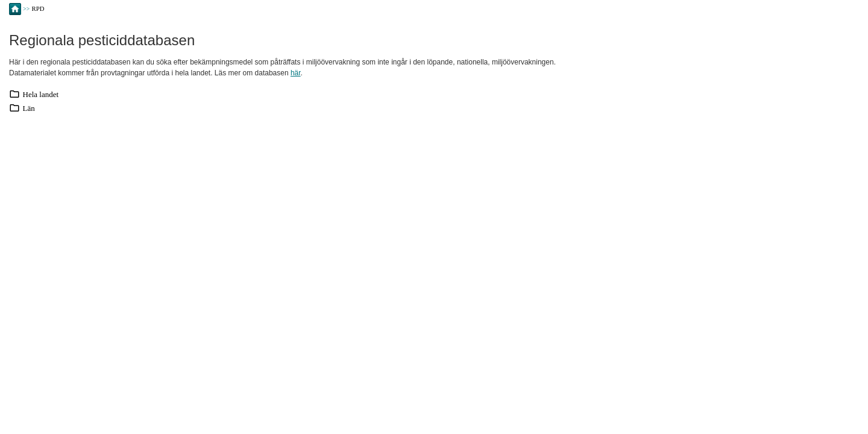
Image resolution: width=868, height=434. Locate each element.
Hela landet (41, 94)
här (296, 73)
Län (29, 108)
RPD (38, 8)
